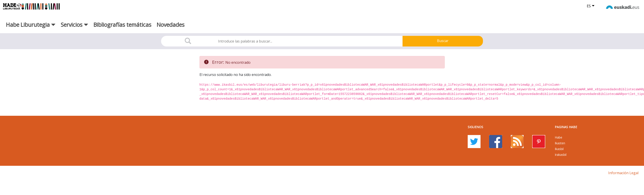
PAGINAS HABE (566, 127)
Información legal (623, 173)
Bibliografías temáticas (122, 25)
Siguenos (475, 127)
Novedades (171, 25)
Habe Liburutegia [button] (31, 25)
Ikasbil (559, 149)
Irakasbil (561, 155)
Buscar (443, 41)
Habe (559, 137)
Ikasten (560, 143)
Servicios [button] (74, 25)
